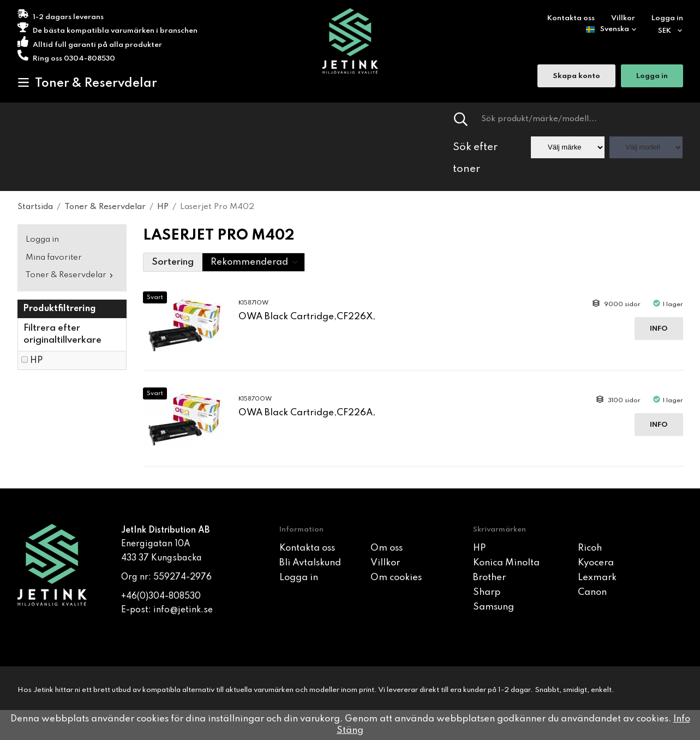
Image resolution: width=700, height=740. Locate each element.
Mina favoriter (54, 258)
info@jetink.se (183, 610)
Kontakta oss (571, 18)
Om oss (387, 548)
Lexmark (597, 578)
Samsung (493, 607)
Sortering (173, 262)
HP (36, 360)
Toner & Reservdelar (87, 83)
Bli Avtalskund (310, 563)
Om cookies (396, 578)
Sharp (487, 592)
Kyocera (596, 563)
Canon (592, 592)
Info (659, 329)
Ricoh (590, 548)
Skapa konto (576, 77)
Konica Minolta (506, 563)
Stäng (350, 730)
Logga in (667, 18)
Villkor (623, 18)
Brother (489, 578)
